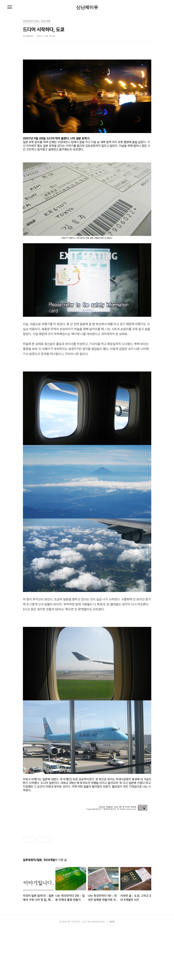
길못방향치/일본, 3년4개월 (37, 21)
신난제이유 (87, 7)
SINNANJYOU (98, 973)
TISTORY (75, 973)
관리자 (112, 973)
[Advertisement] (87, 852)
